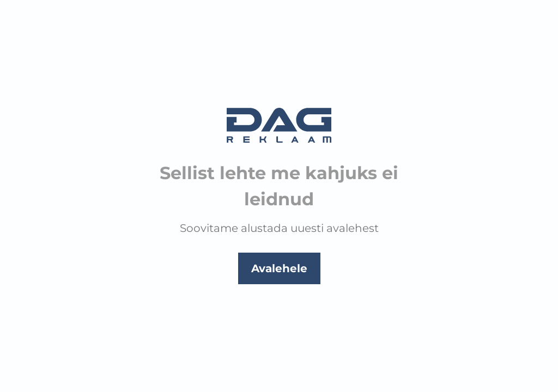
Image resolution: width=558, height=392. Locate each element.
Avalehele (279, 268)
